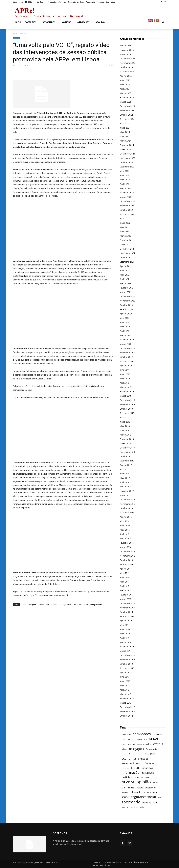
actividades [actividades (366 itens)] (142, 734)
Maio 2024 (125, 132)
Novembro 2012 (127, 711)
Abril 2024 (124, 136)
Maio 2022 (125, 227)
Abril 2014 (124, 638)
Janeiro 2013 (126, 703)
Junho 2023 (125, 175)
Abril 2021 (124, 279)
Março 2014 (125, 642)
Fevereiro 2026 (127, 50)
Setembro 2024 (127, 119)
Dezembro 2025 (127, 59)
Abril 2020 (124, 331)
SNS (81, 605)
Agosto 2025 (126, 76)
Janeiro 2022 (126, 244)
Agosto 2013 (126, 673)
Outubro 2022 (126, 210)
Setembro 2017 (127, 461)
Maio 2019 (125, 379)
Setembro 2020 (127, 309)
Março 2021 (125, 283)
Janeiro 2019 (126, 396)
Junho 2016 (125, 526)
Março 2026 (125, 46)
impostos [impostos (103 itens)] (148, 768)
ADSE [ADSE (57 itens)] (124, 740)
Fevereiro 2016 (127, 543)
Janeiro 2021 (126, 292)
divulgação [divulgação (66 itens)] (150, 754)
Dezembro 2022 (127, 201)
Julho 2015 (125, 573)
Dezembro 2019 (127, 348)
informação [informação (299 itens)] (130, 773)
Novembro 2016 (127, 504)
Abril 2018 (124, 430)
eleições (32, 605)
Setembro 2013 (127, 668)
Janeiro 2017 (126, 495)
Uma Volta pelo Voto (94, 605)
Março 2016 (125, 538)
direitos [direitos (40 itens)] (124, 754)
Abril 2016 (124, 534)
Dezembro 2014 (127, 603)
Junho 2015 (125, 577)
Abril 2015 (124, 586)
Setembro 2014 (127, 616)
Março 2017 (125, 487)
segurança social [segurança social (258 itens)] (143, 797)
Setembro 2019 (127, 361)
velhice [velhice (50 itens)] (143, 807)
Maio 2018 (125, 426)
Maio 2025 (125, 85)
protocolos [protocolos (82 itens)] (151, 788)
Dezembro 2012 (127, 707)
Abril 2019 (124, 383)
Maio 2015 (125, 582)
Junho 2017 (125, 474)
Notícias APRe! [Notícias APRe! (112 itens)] (142, 777)
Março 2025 (125, 93)
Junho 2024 (125, 128)
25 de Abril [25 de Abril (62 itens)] (126, 734)
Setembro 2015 (127, 564)
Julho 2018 (125, 417)
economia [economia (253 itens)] (129, 758)
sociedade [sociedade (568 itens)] (131, 802)
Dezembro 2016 (127, 500)
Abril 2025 (124, 89)
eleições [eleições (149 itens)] (143, 759)
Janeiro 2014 (126, 651)
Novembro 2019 (127, 353)
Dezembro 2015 (127, 551)
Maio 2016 (125, 530)
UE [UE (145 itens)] (155, 802)
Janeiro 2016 (126, 547)
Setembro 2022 (127, 214)
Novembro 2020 (127, 301)
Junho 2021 (125, 270)
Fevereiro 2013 (127, 698)
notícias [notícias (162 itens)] (127, 777)
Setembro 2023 (127, 167)
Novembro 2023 (127, 158)
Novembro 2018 (127, 404)
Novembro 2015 (127, 556)
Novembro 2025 (127, 63)
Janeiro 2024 (126, 149)
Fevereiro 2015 (127, 595)
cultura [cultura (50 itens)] (124, 749)
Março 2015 (125, 590)
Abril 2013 (124, 690)
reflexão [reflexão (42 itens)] (125, 792)
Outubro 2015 (126, 560)
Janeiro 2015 (126, 599)
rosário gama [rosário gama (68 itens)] (150, 792)
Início (15, 34)
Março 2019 (125, 387)
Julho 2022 (125, 219)
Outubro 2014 (126, 612)
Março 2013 (125, 694)
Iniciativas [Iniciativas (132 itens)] (148, 773)
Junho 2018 (125, 422)
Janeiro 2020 (126, 344)
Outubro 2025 (126, 67)
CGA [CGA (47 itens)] (123, 744)
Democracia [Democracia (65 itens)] (151, 749)
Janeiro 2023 (126, 197)
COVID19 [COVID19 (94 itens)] (158, 744)
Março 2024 (125, 141)
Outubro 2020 (126, 305)
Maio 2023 (125, 180)
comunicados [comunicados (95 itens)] (144, 744)
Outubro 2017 (126, 456)
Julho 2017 (125, 469)
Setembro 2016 (127, 513)
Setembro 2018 (127, 413)
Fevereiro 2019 (127, 391)
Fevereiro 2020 (127, 340)
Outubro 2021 (126, 257)
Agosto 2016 (126, 517)
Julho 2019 (125, 370)
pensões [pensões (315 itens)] (128, 787)
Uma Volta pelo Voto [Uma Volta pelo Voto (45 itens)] (130, 807)
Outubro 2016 (126, 508)
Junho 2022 (125, 223)
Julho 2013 (125, 677)
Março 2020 (125, 335)
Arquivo (16, 38)
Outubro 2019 (126, 357)
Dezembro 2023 (127, 154)
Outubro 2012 (126, 716)
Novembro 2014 (127, 608)
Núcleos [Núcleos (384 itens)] (128, 782)
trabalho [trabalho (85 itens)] (147, 803)
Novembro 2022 (127, 206)
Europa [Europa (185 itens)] (149, 763)
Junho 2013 (125, 681)
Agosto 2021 (126, 266)
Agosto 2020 (126, 314)
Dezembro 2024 (127, 106)
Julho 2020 (125, 318)
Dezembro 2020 (127, 296)
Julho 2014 (125, 625)
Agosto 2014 (126, 621)
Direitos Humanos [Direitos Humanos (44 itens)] (136, 754)
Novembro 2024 (127, 110)
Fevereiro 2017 (127, 491)
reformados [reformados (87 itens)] (136, 792)
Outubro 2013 (126, 664)
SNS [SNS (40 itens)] (159, 797)
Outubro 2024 (126, 115)
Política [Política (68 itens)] (140, 788)
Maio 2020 (125, 327)
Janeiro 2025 (126, 102)
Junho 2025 (125, 80)
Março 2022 (125, 236)
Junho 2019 (125, 374)
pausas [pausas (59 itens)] (156, 783)
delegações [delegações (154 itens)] (136, 749)
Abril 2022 (124, 232)
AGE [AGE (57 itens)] (130, 740)
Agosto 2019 (126, 366)
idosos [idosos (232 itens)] (136, 768)
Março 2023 (125, 188)
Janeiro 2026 (126, 54)
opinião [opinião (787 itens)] (144, 782)
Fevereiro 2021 (127, 288)
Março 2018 (125, 435)
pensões (56, 605)
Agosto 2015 (126, 569)
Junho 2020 (125, 322)
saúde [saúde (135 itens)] (125, 797)
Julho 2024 (125, 123)
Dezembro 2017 (127, 448)
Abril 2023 (124, 184)
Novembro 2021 (127, 253)
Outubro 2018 (126, 409)
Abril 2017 (124, 482)
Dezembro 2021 (127, 249)
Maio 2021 (125, 275)
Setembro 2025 (127, 72)
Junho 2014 (125, 629)
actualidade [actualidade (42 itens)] (157, 734)
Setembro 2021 (127, 262)
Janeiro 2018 (126, 443)
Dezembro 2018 (127, 400)
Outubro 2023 (126, 162)
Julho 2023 (125, 171)
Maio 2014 (125, 634)
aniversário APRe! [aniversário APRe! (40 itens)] (140, 740)
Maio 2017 (125, 478)
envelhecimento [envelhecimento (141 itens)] (132, 763)
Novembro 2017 (127, 452)
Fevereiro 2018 (127, 439)
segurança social (69, 605)
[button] (163, 22)
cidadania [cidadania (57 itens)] (131, 744)
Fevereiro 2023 (127, 193)
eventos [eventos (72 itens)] (125, 768)
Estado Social (44, 605)
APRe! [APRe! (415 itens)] (153, 739)
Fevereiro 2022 (127, 240)
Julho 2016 (125, 521)
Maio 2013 (125, 685)
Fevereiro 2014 (127, 647)
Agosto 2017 (126, 465)
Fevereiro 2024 (127, 145)
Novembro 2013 (127, 660)
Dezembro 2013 (127, 655)
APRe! (24, 605)
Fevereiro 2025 (127, 97)
